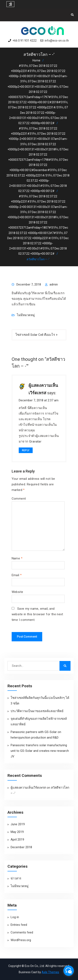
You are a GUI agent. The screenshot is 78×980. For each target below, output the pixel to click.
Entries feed (19, 925)
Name (17, 558)
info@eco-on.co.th (57, 41)
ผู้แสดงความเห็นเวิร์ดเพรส (28, 788)
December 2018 (21, 847)
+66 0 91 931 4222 (25, 41)
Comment (19, 499)
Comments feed (22, 932)
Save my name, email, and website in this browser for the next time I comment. (37, 614)
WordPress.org (21, 940)
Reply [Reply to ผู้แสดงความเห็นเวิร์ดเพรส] (26, 450)
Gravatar (35, 441)
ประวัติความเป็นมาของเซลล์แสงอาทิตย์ (37, 711)
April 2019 (17, 840)
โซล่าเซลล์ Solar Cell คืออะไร (35, 335)
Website (17, 592)
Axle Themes (50, 972)
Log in (15, 917)
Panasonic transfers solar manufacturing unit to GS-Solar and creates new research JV (40, 751)
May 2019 (17, 832)
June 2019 (18, 824)
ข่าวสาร (16, 878)
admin (54, 284)
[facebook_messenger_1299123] (69, 971)
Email (17, 575)
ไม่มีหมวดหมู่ (26, 315)
